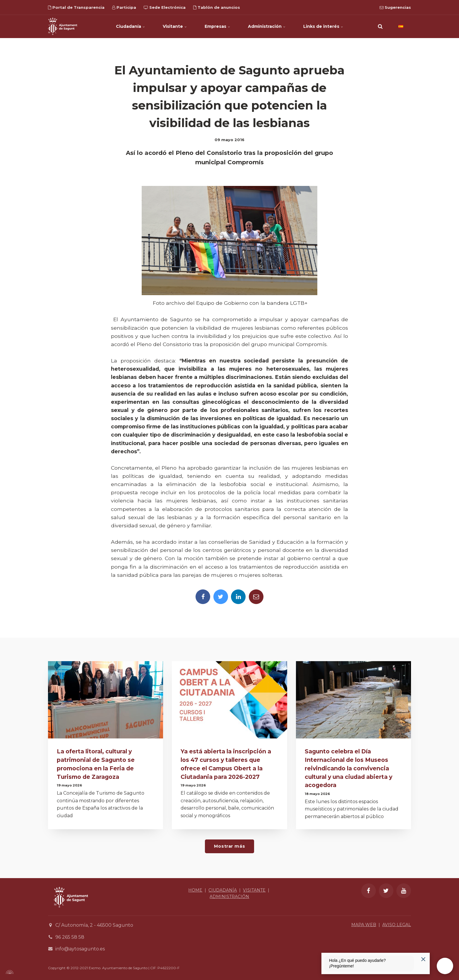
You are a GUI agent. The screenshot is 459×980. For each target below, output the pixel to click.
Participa (124, 7)
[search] (380, 26)
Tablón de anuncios (217, 7)
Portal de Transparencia (76, 7)
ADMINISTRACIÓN (229, 897)
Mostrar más (229, 846)
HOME (195, 890)
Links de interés (323, 26)
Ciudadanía (131, 26)
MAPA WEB (364, 925)
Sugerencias (395, 7)
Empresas (217, 26)
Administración (267, 26)
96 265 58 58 (70, 937)
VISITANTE (254, 890)
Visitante (175, 26)
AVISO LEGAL (397, 925)
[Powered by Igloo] (9, 972)
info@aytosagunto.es (80, 949)
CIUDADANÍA (223, 890)
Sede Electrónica (165, 7)
